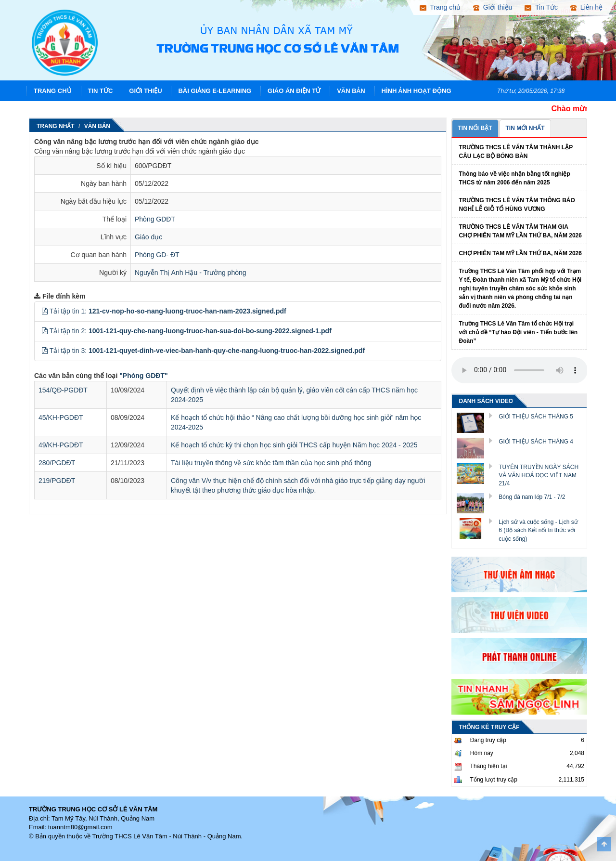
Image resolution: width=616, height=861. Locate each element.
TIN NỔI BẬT (475, 128)
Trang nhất (56, 126)
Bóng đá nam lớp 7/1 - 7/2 (532, 497)
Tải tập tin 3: (207, 351)
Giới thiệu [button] (493, 7)
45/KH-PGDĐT (61, 417)
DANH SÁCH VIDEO (486, 401)
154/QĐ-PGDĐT (63, 390)
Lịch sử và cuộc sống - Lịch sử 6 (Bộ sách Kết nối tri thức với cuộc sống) (538, 530)
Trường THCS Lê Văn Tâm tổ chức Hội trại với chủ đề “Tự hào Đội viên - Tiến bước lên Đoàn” (518, 332)
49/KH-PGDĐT (61, 445)
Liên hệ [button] (586, 7)
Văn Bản (351, 91)
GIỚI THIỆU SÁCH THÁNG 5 (536, 417)
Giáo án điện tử (294, 91)
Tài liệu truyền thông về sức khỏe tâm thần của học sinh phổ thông (271, 463)
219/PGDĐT (57, 481)
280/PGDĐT (57, 463)
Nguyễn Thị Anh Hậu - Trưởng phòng (191, 273)
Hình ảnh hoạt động (417, 91)
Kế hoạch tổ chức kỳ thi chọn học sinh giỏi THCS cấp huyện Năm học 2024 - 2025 (294, 445)
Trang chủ (53, 91)
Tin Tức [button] (541, 7)
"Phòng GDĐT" (143, 376)
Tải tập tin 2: (191, 331)
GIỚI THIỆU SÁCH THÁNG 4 (536, 442)
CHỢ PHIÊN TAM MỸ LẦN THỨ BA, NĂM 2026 (520, 253)
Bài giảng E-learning (215, 91)
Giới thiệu (145, 91)
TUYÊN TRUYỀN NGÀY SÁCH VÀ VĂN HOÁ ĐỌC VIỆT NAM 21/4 (539, 475)
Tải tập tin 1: (168, 311)
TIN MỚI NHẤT (525, 128)
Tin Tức (101, 91)
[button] (45, 311)
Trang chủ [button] (440, 7)
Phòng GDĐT (155, 219)
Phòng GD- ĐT (157, 255)
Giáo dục (148, 237)
